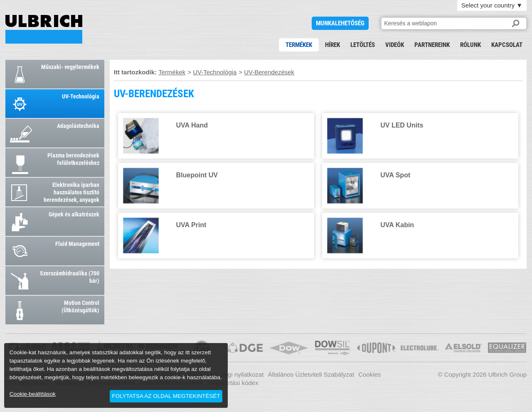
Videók (395, 45)
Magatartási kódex (233, 383)
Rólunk (470, 45)
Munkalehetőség (340, 23)
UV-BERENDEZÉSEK (44, 29)
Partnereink (432, 45)
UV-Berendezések (269, 72)
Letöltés (363, 45)
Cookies (369, 374)
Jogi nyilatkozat (243, 374)
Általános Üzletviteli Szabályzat (311, 374)
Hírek (332, 45)
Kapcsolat (507, 45)
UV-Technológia (215, 72)
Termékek (299, 45)
